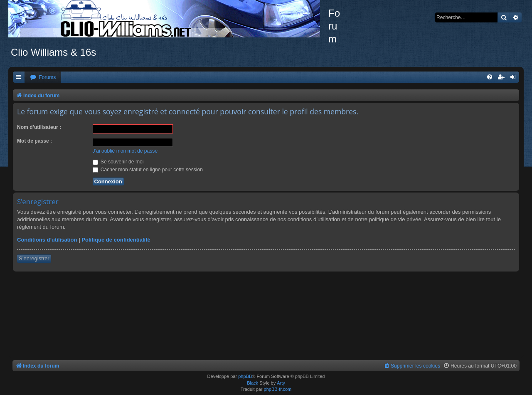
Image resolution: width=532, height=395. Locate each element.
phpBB (245, 376)
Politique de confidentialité (116, 240)
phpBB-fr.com (278, 389)
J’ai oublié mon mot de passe (125, 151)
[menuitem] (43, 78)
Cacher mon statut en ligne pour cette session (148, 170)
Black (252, 383)
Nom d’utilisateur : (39, 127)
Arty (281, 383)
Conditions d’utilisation (47, 240)
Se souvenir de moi (118, 162)
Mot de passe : (34, 141)
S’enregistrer (34, 258)
